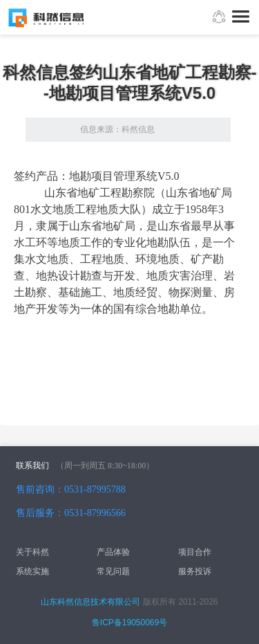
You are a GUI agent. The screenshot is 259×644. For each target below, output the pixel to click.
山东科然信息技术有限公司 (90, 602)
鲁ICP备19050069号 (129, 623)
